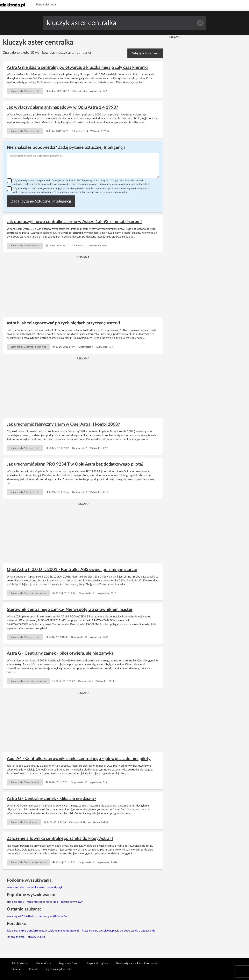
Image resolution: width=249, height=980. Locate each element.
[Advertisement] (83, 287)
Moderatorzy (43, 963)
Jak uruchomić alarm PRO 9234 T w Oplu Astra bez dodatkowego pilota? (75, 464)
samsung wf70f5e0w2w (21, 916)
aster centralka (16, 888)
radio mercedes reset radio (43, 902)
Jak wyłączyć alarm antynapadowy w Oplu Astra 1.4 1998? (62, 107)
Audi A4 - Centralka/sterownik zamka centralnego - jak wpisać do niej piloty (79, 759)
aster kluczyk (55, 888)
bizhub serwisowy (72, 902)
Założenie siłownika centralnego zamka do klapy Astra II (60, 838)
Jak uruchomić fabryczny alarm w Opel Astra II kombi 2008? (63, 424)
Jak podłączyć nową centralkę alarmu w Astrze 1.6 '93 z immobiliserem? (75, 222)
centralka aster (36, 888)
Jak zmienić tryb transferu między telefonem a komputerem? (43, 931)
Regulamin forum (69, 963)
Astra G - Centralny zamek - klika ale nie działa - (52, 799)
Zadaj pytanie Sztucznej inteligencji (41, 201)
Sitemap (17, 969)
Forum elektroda (46, 5)
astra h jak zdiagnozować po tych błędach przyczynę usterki (63, 323)
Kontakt (34, 969)
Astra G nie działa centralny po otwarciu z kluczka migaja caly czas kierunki (77, 67)
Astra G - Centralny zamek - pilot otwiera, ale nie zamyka (60, 653)
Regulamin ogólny (97, 963)
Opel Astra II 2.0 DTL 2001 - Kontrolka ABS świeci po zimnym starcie (72, 570)
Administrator (20, 963)
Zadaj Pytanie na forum (145, 53)
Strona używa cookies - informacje (136, 963)
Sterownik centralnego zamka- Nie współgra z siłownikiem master (70, 609)
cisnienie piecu (15, 902)
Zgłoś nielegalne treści (59, 969)
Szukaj (200, 23)
